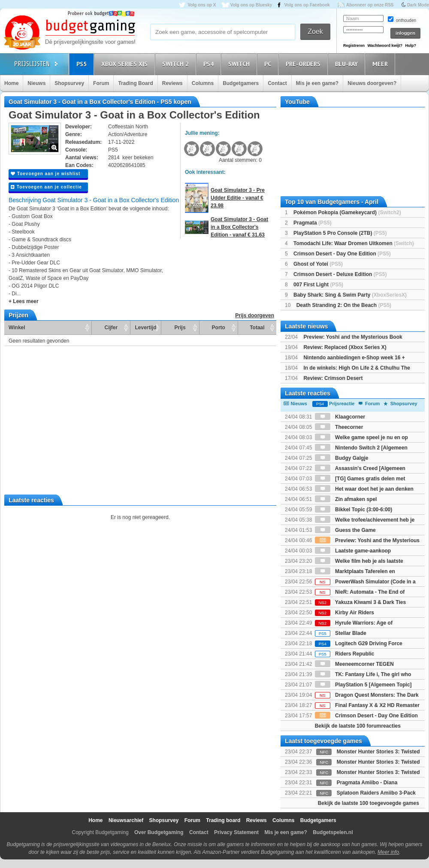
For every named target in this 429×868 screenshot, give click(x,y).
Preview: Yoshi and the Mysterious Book (353, 337)
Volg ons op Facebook (307, 5)
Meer (381, 64)
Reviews (172, 83)
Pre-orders (304, 64)
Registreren (354, 46)
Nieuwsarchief (126, 820)
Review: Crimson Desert (333, 378)
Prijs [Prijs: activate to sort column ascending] (180, 328)
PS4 (210, 64)
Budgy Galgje (342, 458)
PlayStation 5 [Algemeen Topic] (363, 685)
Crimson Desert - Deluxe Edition (340, 274)
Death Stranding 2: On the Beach (344, 305)
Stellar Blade (341, 633)
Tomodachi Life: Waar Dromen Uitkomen (354, 243)
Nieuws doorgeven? (372, 83)
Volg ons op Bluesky (251, 5)
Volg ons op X (202, 5)
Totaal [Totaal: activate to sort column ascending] (257, 328)
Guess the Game (345, 530)
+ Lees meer (24, 301)
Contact (277, 83)
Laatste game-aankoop (353, 551)
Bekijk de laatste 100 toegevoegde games (369, 803)
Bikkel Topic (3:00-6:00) (354, 510)
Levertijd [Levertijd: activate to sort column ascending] (145, 328)
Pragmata (313, 223)
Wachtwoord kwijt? (385, 46)
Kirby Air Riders (344, 613)
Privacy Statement (236, 832)
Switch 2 (177, 64)
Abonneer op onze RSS (370, 5)
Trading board (223, 820)
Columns (203, 83)
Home (11, 83)
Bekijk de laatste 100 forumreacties (358, 726)
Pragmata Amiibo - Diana (367, 783)
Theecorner (339, 427)
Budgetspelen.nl (333, 832)
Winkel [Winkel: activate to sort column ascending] (17, 328)
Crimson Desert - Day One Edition (342, 254)
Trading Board (135, 83)
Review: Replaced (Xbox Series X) (345, 347)
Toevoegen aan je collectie (46, 187)
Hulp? (411, 46)
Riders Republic (345, 654)
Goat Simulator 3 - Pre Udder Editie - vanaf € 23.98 (238, 198)
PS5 (83, 64)
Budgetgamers (241, 83)
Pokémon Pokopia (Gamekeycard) (347, 212)
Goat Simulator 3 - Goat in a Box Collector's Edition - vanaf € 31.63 (239, 227)
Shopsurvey (69, 83)
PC (269, 64)
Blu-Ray (348, 64)
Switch (240, 64)
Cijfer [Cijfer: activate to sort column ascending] (111, 328)
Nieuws (36, 83)
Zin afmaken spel (346, 499)
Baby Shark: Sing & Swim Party (350, 295)
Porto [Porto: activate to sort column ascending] (219, 328)
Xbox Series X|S (126, 64)
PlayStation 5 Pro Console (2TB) (340, 233)
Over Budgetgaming (159, 832)
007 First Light (318, 285)
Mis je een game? (317, 83)
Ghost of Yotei (318, 264)
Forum (101, 83)
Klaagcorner (340, 417)
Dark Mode (418, 5)
